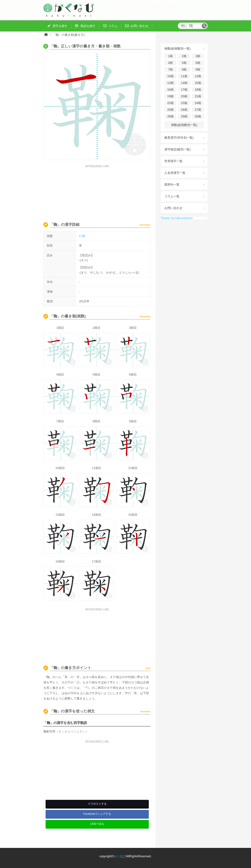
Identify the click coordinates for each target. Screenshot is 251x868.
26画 (184, 110)
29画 (184, 116)
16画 (170, 90)
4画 (170, 63)
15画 (198, 83)
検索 (204, 26)
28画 (170, 116)
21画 (198, 96)
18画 (198, 90)
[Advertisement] (97, 191)
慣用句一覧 (172, 185)
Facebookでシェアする (97, 814)
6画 (198, 63)
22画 (170, 103)
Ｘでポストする (97, 804)
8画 (184, 70)
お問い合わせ (173, 208)
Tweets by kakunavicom (177, 218)
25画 (170, 110)
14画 (184, 83)
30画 (198, 116)
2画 (184, 56)
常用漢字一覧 (173, 161)
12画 (198, 76)
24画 (198, 103)
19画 (170, 96)
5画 (184, 63)
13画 (170, 83)
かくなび (120, 856)
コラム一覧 (172, 196)
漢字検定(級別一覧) (177, 149)
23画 (184, 103)
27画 (198, 110)
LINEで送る (97, 824)
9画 (198, 70)
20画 (184, 96)
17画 (82, 236)
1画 (170, 56)
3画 (198, 56)
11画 (184, 76)
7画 (170, 70)
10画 (170, 76)
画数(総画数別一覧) (184, 125)
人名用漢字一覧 (175, 173)
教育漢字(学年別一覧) (179, 138)
